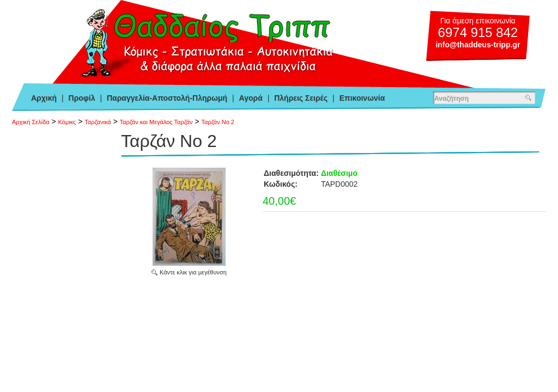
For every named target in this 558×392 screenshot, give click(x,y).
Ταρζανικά (98, 122)
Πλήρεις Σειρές (301, 98)
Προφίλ (82, 98)
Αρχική (44, 98)
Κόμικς (67, 122)
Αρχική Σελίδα (31, 122)
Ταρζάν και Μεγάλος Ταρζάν (156, 122)
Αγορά (251, 98)
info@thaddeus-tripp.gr (478, 45)
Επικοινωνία (362, 98)
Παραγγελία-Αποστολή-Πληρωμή (167, 98)
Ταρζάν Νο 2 (218, 122)
